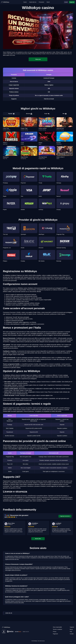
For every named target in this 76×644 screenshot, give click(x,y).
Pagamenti (55, 634)
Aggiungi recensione (65, 516)
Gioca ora (38, 59)
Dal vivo (29, 114)
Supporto (72, 627)
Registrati (72, 2)
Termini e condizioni (58, 629)
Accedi (66, 2)
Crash (47, 114)
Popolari (11, 114)
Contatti (72, 634)
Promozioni (41, 2)
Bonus (71, 629)
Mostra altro (38, 539)
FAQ (71, 632)
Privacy (55, 632)
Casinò (25, 2)
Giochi (48, 2)
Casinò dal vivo (33, 2)
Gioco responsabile (57, 627)
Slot (65, 114)
